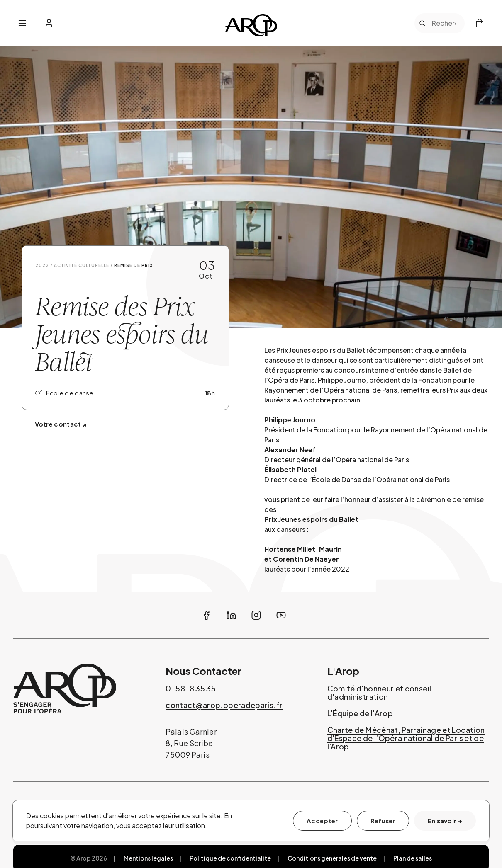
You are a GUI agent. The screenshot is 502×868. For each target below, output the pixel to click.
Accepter (322, 821)
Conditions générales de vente (332, 858)
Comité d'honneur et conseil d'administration (379, 693)
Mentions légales (148, 858)
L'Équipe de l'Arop (360, 713)
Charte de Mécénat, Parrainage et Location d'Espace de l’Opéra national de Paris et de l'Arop (406, 738)
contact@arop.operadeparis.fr (224, 705)
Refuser (383, 821)
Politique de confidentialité (230, 858)
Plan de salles (413, 858)
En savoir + (445, 821)
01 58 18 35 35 (191, 689)
